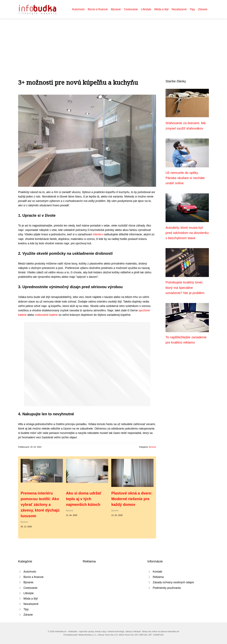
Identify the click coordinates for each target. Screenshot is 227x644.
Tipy (192, 9)
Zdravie (203, 9)
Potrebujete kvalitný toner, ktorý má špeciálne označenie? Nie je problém (185, 288)
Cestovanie (131, 9)
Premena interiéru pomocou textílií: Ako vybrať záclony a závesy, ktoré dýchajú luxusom (40, 504)
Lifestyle (146, 9)
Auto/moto (78, 9)
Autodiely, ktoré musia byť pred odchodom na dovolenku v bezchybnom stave (187, 233)
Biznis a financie (98, 9)
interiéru (98, 234)
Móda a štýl (161, 9)
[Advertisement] (113, 42)
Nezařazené (179, 9)
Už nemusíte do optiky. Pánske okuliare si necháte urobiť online (185, 178)
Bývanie (116, 9)
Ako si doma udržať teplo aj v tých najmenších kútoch (84, 499)
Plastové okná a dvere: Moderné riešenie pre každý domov (132, 499)
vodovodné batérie (46, 315)
